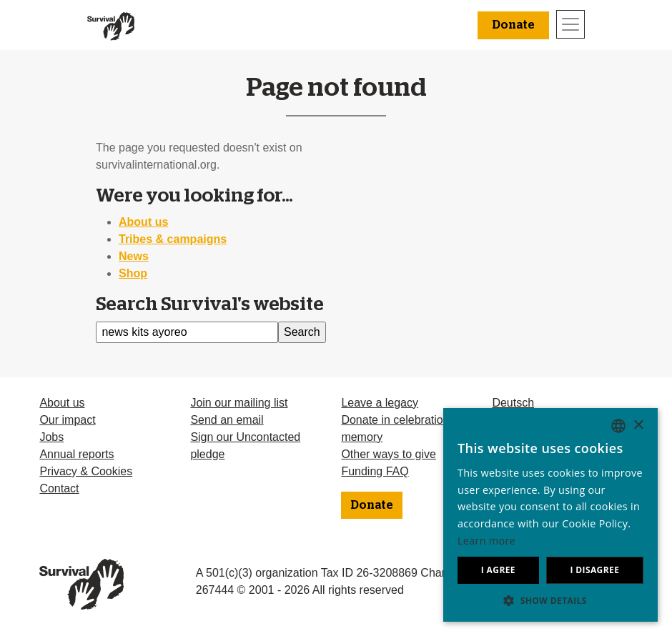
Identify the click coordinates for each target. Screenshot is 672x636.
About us (143, 222)
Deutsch (513, 403)
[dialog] (550, 515)
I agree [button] (498, 570)
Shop (133, 273)
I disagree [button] (594, 570)
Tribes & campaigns (173, 239)
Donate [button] (513, 25)
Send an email (227, 420)
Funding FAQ (375, 471)
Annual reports (76, 454)
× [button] (638, 426)
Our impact (67, 420)
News (134, 256)
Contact (59, 488)
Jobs (51, 437)
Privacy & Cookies (86, 471)
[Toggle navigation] (570, 24)
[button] (550, 600)
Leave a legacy (380, 403)
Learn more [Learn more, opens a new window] (486, 541)
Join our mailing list (239, 403)
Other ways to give (389, 454)
